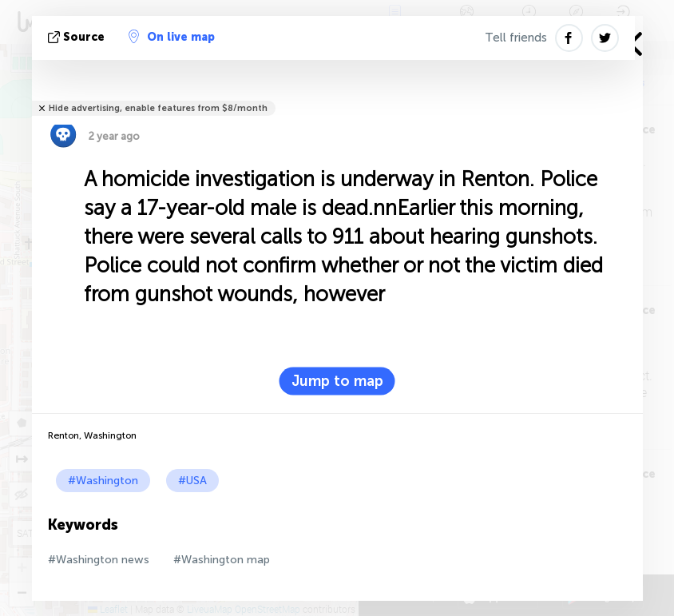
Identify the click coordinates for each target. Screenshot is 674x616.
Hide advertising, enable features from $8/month (158, 108)
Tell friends (516, 38)
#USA (192, 481)
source (78, 37)
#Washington (103, 481)
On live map (172, 37)
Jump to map (337, 381)
